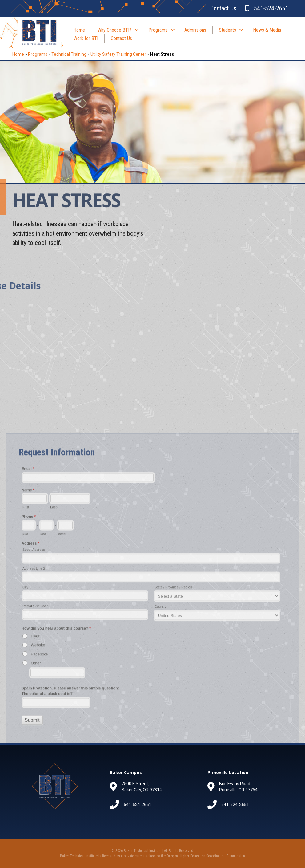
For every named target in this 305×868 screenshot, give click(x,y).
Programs (158, 30)
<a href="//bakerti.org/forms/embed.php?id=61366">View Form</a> (152, 676)
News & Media (267, 30)
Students (227, 30)
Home (79, 30)
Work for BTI (86, 38)
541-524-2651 (267, 8)
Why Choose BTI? (114, 30)
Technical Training (69, 54)
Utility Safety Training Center (118, 54)
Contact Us (223, 8)
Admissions (195, 30)
